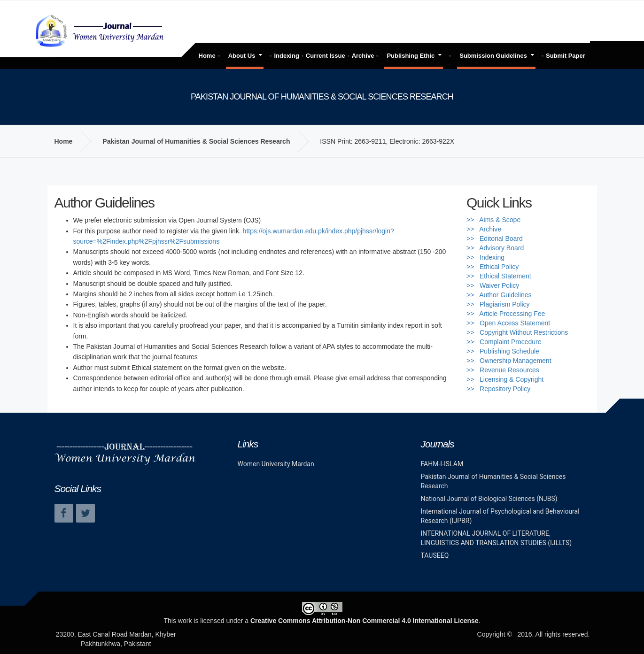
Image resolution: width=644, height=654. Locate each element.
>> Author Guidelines (499, 295)
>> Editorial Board (495, 239)
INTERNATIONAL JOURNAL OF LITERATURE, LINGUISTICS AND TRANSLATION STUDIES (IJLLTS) (497, 538)
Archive (363, 56)
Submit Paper (566, 56)
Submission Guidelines (493, 56)
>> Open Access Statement (508, 323)
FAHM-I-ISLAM (442, 464)
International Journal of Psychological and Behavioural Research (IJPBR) (500, 516)
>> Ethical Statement (499, 276)
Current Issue (326, 56)
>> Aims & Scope (493, 220)
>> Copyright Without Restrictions (517, 332)
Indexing (286, 56)
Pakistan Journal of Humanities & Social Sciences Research (196, 141)
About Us (242, 56)
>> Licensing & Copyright (505, 379)
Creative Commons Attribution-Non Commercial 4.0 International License (365, 621)
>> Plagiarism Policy (498, 304)
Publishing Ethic (411, 56)
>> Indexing (485, 257)
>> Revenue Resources (503, 370)
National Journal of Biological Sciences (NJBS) (489, 499)
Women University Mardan (276, 464)
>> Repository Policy (498, 389)
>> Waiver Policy (493, 285)
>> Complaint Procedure (504, 342)
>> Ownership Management (509, 361)
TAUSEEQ (435, 555)
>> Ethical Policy (493, 267)
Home (207, 56)
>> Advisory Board (495, 248)
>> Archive (484, 229)
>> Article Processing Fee (506, 314)
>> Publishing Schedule (503, 351)
